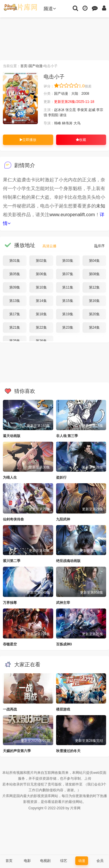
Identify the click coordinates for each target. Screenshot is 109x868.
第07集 (68, 274)
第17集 (15, 314)
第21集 (15, 327)
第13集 (15, 301)
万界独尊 (10, 603)
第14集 (41, 301)
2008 (85, 94)
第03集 (68, 261)
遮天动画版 (12, 436)
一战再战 (10, 709)
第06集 (41, 274)
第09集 (15, 287)
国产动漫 (35, 66)
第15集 (68, 301)
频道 (50, 9)
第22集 (41, 327)
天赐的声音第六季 (17, 751)
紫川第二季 (12, 561)
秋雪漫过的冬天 (68, 751)
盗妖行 (61, 477)
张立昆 (71, 110)
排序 (99, 246)
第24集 (94, 327)
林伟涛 (67, 123)
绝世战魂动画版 (68, 561)
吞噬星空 (10, 644)
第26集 (41, 341)
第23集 (68, 327)
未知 (101, 206)
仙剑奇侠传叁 (13, 519)
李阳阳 (53, 115)
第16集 (94, 301)
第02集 (41, 261)
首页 (24, 66)
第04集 (94, 261)
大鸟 (77, 123)
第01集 (15, 261)
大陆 (75, 94)
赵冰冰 (59, 110)
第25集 (15, 341)
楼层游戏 (63, 709)
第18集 (41, 314)
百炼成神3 (64, 644)
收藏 (81, 140)
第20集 (94, 314)
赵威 (92, 110)
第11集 (68, 287)
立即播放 (28, 140)
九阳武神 (63, 519)
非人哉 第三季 (67, 436)
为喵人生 (10, 477)
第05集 (15, 274)
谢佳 (63, 115)
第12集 (94, 287)
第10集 (41, 287)
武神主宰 (63, 603)
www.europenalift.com (72, 215)
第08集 (94, 274)
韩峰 (58, 123)
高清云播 (49, 246)
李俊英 (82, 110)
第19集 (68, 314)
